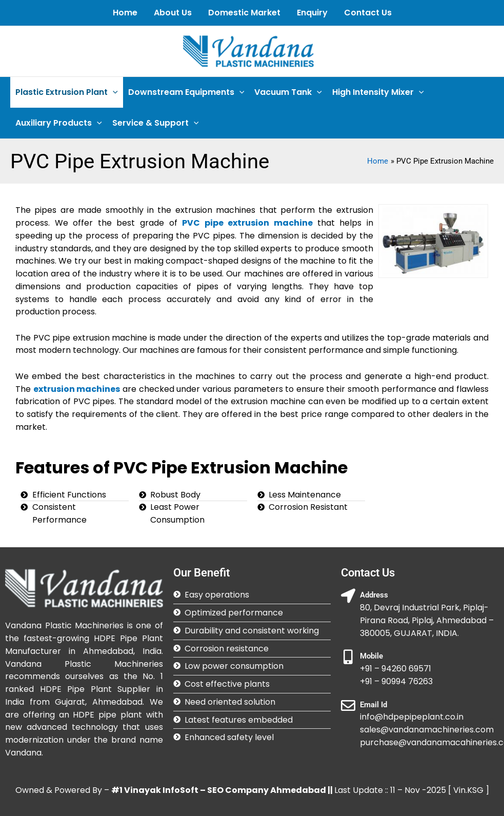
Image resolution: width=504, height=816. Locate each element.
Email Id (374, 705)
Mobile (371, 656)
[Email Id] (348, 706)
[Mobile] (348, 657)
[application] (113, 92)
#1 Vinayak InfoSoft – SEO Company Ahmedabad (219, 790)
